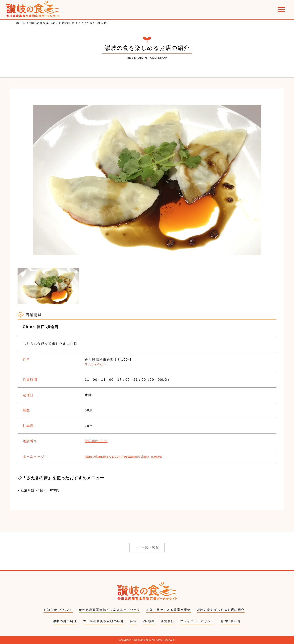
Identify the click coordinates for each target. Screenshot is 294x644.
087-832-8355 (96, 441)
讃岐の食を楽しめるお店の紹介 (221, 610)
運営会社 (168, 621)
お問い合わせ (231, 621)
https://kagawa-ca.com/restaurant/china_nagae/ (124, 456)
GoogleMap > (96, 364)
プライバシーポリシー (197, 621)
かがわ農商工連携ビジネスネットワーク (110, 610)
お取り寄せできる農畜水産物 (169, 610)
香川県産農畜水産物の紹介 (103, 621)
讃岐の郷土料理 (65, 621)
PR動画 (149, 621)
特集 (133, 621)
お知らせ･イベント (58, 610)
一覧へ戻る (148, 548)
